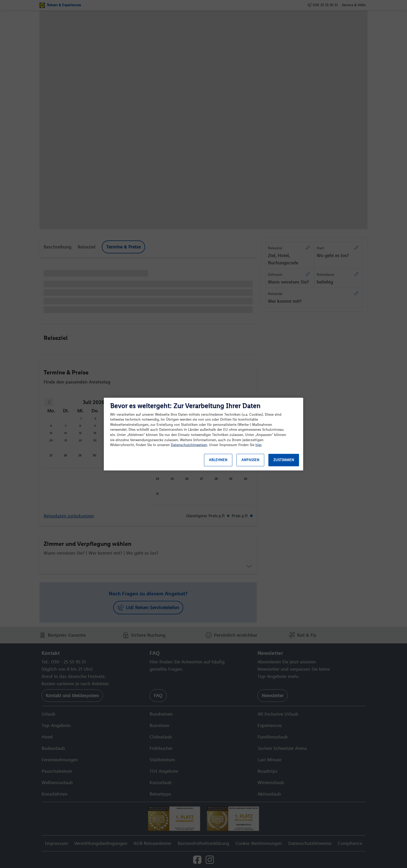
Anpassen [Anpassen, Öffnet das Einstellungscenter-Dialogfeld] (250, 460)
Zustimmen (284, 460)
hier (258, 445)
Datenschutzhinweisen (189, 445)
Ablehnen (218, 460)
